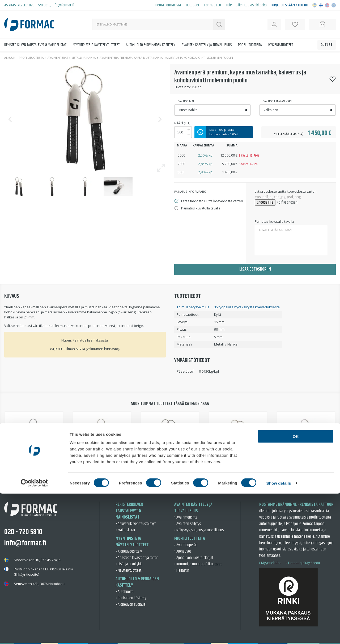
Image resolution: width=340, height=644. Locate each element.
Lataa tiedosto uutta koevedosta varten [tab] (212, 201)
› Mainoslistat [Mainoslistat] (125, 530)
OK (296, 587)
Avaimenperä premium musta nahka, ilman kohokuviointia (259, 463)
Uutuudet (193, 5)
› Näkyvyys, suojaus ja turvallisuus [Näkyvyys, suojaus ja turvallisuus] (199, 530)
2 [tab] (164, 477)
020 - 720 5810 (40, 5)
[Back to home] (29, 24)
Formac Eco (213, 5)
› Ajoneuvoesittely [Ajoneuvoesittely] (129, 551)
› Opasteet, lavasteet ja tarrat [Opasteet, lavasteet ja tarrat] (137, 558)
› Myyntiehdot (270, 563)
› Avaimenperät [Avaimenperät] (186, 545)
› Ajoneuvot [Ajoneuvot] (183, 551)
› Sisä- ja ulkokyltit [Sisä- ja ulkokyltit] (129, 564)
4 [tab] (187, 477)
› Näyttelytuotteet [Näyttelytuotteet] (128, 571)
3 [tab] (176, 477)
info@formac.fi (63, 5)
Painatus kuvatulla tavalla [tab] (201, 208)
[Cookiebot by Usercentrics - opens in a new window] (34, 634)
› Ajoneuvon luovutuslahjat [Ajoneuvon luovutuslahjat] (194, 558)
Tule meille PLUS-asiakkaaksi (247, 5)
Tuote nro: (182, 87)
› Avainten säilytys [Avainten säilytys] (188, 524)
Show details (279, 634)
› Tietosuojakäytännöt (303, 563)
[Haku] (153, 24)
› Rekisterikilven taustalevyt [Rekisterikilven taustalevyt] (136, 524)
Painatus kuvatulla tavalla (274, 221)
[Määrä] (180, 132)
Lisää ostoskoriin (255, 269)
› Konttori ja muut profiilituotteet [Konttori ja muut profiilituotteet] (198, 564)
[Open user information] (274, 24)
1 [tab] (153, 477)
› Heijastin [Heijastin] (182, 571)
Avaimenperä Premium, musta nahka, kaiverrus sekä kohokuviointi (62, 463)
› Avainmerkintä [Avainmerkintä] (186, 517)
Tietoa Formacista (168, 5)
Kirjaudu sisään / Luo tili (290, 5)
